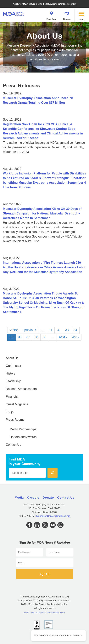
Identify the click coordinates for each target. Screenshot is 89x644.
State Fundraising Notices (56, 612)
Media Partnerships (23, 429)
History (11, 373)
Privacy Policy (29, 612)
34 (75, 330)
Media (19, 497)
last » (75, 337)
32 (59, 330)
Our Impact (13, 366)
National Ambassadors (21, 389)
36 (20, 337)
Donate (67, 15)
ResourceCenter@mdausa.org (53, 516)
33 (67, 330)
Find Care (52, 15)
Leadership (13, 381)
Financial (12, 397)
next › (63, 337)
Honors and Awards (23, 437)
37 (28, 337)
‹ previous (29, 330)
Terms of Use (40, 612)
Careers (33, 497)
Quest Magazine (17, 404)
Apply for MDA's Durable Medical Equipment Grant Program (45, 4)
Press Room (15, 420)
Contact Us (13, 445)
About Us (12, 358)
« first (14, 330)
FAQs (10, 412)
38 (36, 337)
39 (45, 337)
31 (50, 330)
